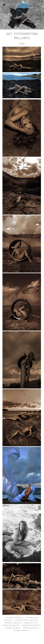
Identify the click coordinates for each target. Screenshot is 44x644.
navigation (4, 5)
